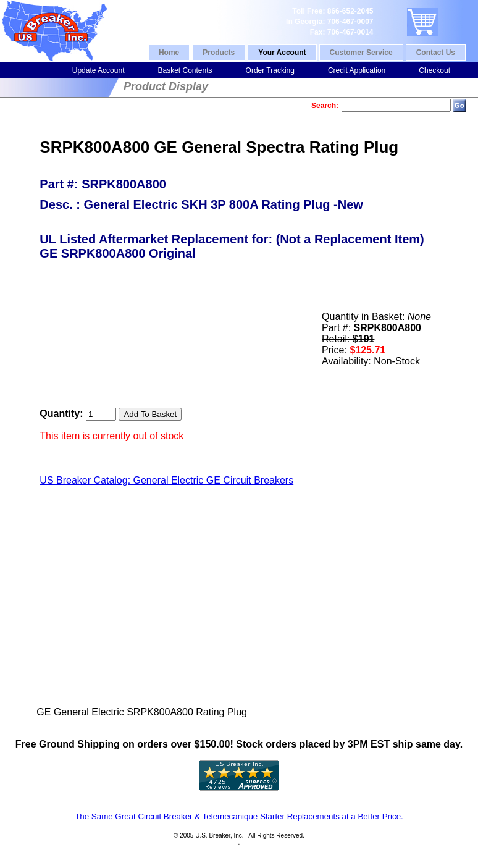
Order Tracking (270, 70)
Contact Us (436, 53)
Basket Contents (185, 70)
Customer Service (361, 53)
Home (169, 53)
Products (219, 53)
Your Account (282, 53)
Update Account (99, 70)
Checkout (434, 70)
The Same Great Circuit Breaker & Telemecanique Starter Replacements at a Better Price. (239, 816)
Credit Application (357, 70)
